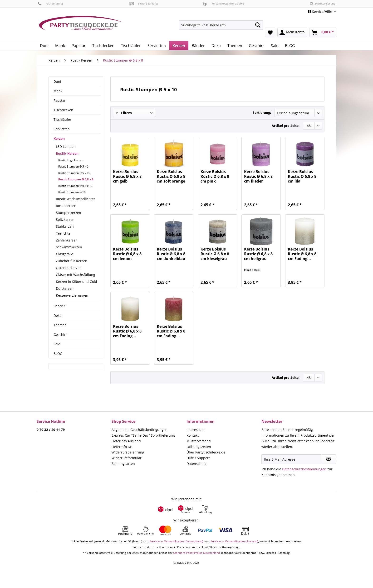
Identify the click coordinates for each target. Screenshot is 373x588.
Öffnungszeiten (199, 447)
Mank (58, 91)
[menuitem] (221, 27)
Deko (57, 316)
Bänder (59, 306)
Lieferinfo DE (122, 447)
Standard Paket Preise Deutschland (196, 553)
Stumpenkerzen (69, 213)
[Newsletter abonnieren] (329, 459)
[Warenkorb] (323, 32)
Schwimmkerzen (69, 247)
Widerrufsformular (127, 458)
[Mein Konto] (292, 32)
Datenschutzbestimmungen (304, 469)
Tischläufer (62, 119)
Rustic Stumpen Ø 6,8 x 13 (75, 186)
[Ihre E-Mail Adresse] (291, 459)
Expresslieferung (323, 3)
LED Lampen (66, 147)
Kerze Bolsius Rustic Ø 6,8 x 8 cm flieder (258, 176)
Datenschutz (196, 464)
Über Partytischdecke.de (206, 452)
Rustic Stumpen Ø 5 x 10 (74, 173)
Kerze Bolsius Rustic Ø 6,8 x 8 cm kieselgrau (215, 254)
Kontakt (193, 435)
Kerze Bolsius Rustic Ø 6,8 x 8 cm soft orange (171, 176)
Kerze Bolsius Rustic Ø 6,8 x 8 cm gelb (127, 176)
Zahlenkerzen (67, 240)
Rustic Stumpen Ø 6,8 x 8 (76, 179)
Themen (60, 325)
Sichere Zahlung (143, 3)
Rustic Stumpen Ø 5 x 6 (73, 166)
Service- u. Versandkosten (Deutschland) (176, 541)
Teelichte (63, 233)
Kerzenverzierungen (72, 295)
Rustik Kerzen (67, 153)
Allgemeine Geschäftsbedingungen (140, 430)
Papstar (60, 100)
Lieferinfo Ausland (126, 441)
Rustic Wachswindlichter (76, 199)
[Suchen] (258, 25)
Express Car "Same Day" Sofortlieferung (143, 435)
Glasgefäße (65, 254)
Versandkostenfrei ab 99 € (223, 3)
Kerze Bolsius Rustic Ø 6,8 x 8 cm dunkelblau (171, 254)
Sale (57, 344)
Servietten (62, 129)
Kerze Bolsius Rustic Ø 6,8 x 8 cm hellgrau (258, 254)
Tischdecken (63, 110)
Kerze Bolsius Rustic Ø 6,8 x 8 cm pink (215, 176)
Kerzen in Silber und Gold (76, 282)
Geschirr (60, 335)
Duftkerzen (65, 288)
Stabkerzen (65, 226)
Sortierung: (262, 113)
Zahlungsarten (123, 464)
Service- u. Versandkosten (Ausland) (234, 541)
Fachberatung (50, 3)
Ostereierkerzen (69, 268)
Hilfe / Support (198, 458)
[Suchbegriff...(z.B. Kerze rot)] (221, 25)
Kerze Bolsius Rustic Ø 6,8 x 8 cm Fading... (302, 254)
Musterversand (199, 441)
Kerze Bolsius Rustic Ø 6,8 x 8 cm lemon (127, 254)
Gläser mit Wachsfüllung (76, 275)
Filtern (124, 113)
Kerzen (59, 138)
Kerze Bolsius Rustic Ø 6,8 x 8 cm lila (302, 176)
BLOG (58, 354)
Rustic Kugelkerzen (71, 160)
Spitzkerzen (65, 219)
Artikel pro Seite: (286, 126)
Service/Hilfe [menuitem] (320, 12)
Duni (57, 81)
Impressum (196, 430)
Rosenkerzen (66, 206)
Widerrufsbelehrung (128, 452)
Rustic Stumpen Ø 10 (72, 192)
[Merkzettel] (270, 32)
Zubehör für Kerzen (72, 261)
